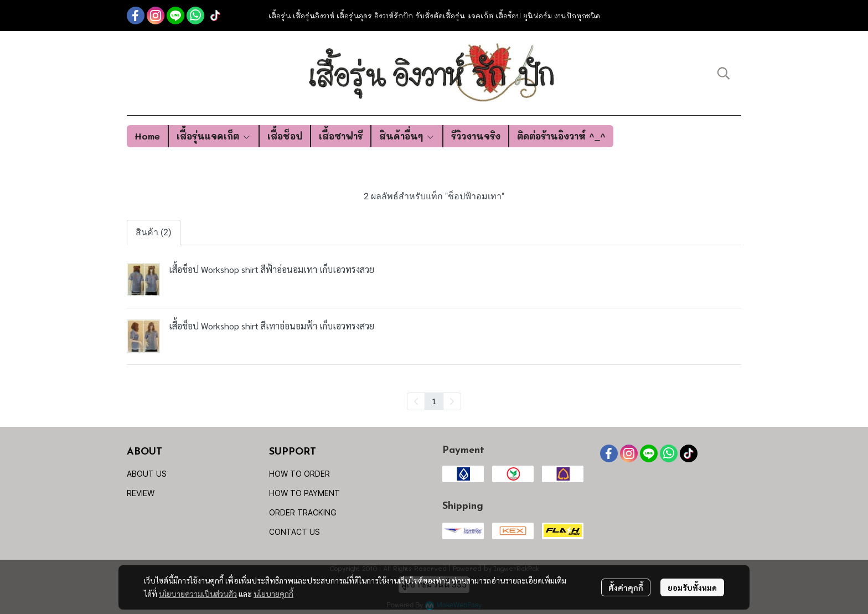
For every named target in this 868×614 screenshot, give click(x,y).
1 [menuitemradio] (434, 401)
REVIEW (141, 493)
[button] (724, 73)
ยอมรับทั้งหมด (692, 587)
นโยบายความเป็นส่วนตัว (198, 594)
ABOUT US (147, 474)
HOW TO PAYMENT (304, 493)
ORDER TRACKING (303, 512)
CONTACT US (294, 532)
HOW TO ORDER (299, 474)
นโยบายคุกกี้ (273, 594)
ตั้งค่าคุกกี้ (626, 587)
